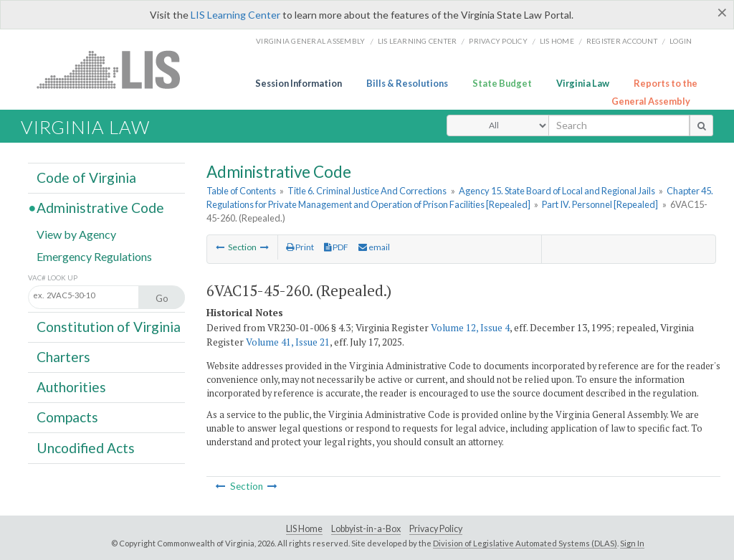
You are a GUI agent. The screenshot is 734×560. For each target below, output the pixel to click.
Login (681, 41)
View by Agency (76, 233)
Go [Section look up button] (162, 298)
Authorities (71, 387)
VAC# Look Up (53, 278)
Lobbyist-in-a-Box (366, 529)
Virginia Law (583, 83)
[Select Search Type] (498, 125)
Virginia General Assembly (310, 41)
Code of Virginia (86, 177)
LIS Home (304, 529)
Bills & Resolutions (407, 83)
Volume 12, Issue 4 (470, 328)
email (374, 247)
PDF (336, 247)
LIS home (557, 41)
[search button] (701, 125)
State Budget (502, 83)
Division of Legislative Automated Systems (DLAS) (525, 543)
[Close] (722, 12)
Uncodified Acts (86, 447)
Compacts (67, 417)
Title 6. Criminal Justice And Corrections (367, 191)
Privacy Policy (498, 41)
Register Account (622, 41)
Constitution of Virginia (109, 327)
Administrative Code (100, 208)
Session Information (299, 83)
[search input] (619, 125)
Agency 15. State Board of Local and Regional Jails (557, 191)
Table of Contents (241, 191)
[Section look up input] (99, 296)
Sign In (632, 543)
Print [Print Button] (300, 247)
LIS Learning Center (235, 15)
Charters (63, 357)
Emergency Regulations (94, 256)
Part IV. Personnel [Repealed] (600, 204)
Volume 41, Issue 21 (288, 342)
